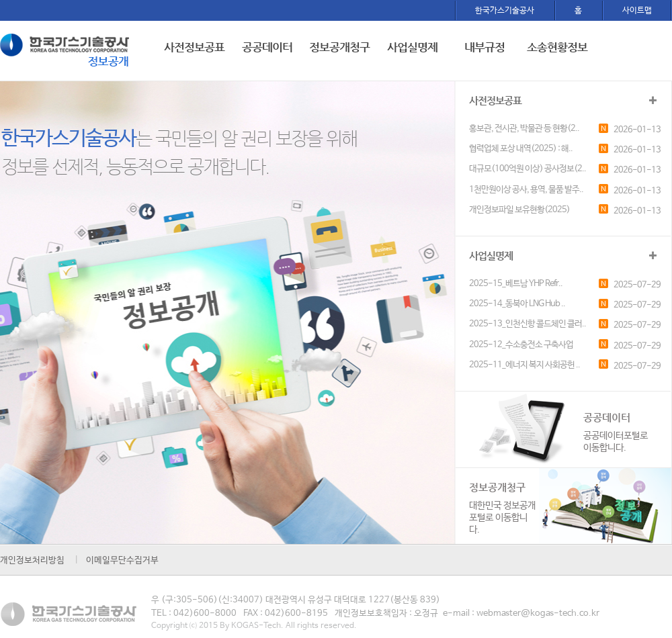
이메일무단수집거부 (122, 560)
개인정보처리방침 (32, 560)
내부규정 (485, 47)
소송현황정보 (557, 47)
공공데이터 (267, 47)
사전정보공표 (194, 47)
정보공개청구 (339, 47)
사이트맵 (637, 11)
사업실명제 (412, 47)
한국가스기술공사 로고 (67, 52)
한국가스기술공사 (505, 11)
